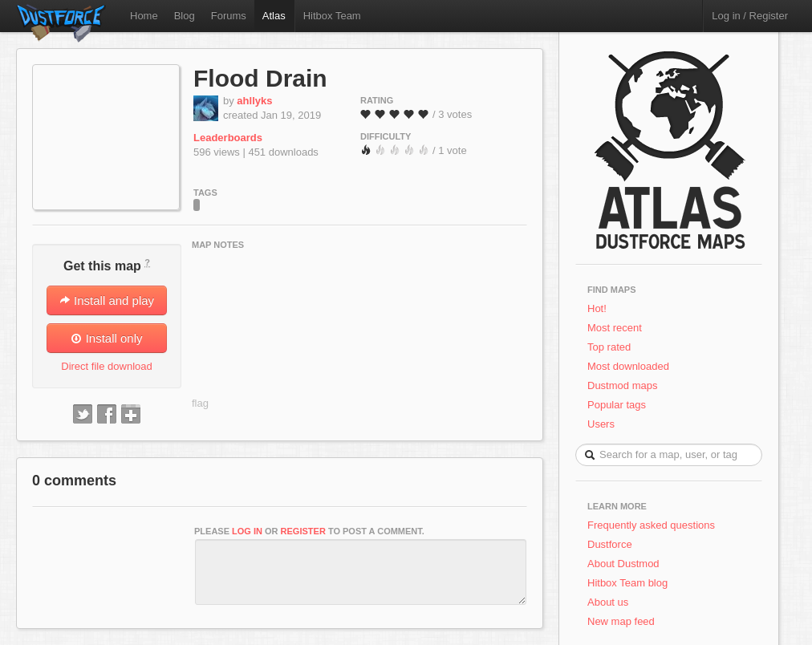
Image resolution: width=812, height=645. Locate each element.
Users (601, 424)
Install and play (107, 300)
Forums (229, 16)
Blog (185, 16)
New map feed (624, 621)
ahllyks (254, 101)
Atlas (274, 16)
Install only (106, 338)
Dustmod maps (622, 385)
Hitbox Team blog (627, 583)
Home (144, 16)
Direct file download (106, 366)
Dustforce (610, 544)
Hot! (597, 308)
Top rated (609, 347)
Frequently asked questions (651, 525)
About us (608, 602)
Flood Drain (260, 78)
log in (247, 531)
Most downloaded (628, 366)
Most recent (615, 328)
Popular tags (617, 405)
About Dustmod (623, 564)
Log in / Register (750, 16)
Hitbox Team (332, 16)
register (303, 531)
